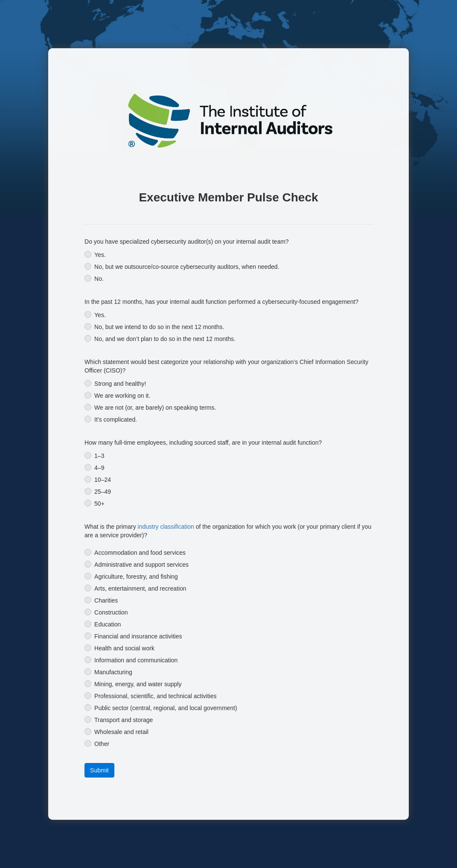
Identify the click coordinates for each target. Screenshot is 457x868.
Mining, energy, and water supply (138, 684)
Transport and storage (124, 720)
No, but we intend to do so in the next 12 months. (159, 327)
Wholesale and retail (121, 732)
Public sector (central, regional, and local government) (166, 708)
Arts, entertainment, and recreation (140, 588)
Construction (111, 612)
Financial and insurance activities (138, 636)
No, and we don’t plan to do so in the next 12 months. (165, 339)
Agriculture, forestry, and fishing (136, 577)
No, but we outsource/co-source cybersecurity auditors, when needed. (187, 267)
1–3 (99, 456)
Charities (106, 600)
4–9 (99, 468)
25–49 (103, 492)
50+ (99, 504)
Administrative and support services (141, 565)
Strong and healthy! (120, 384)
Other (102, 744)
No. (99, 279)
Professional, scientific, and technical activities (155, 696)
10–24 (103, 480)
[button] (99, 770)
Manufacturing (113, 672)
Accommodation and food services (140, 553)
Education (108, 624)
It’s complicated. (116, 419)
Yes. (100, 255)
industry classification (166, 527)
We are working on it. (122, 396)
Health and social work (124, 648)
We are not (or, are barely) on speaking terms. (155, 408)
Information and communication (136, 660)
